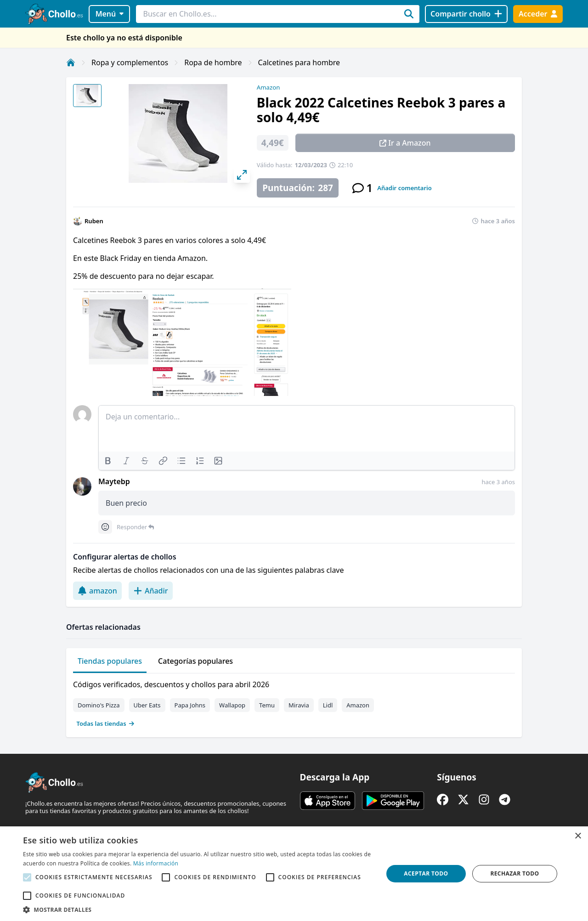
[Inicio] (71, 62)
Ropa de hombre (213, 62)
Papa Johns (190, 705)
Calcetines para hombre (299, 62)
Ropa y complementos (130, 62)
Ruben (94, 221)
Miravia (299, 705)
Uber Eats (147, 705)
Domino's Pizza (99, 705)
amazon (97, 591)
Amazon (268, 87)
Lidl (328, 705)
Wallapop (232, 705)
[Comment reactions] (105, 527)
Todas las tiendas (106, 723)
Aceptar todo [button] (426, 873)
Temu (267, 705)
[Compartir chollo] (466, 14)
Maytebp (114, 481)
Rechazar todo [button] (514, 873)
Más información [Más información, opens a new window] (156, 863)
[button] (198, 910)
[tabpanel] (294, 702)
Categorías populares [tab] (195, 661)
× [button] (578, 836)
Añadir (151, 591)
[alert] (294, 874)
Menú (110, 14)
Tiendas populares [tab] (110, 661)
